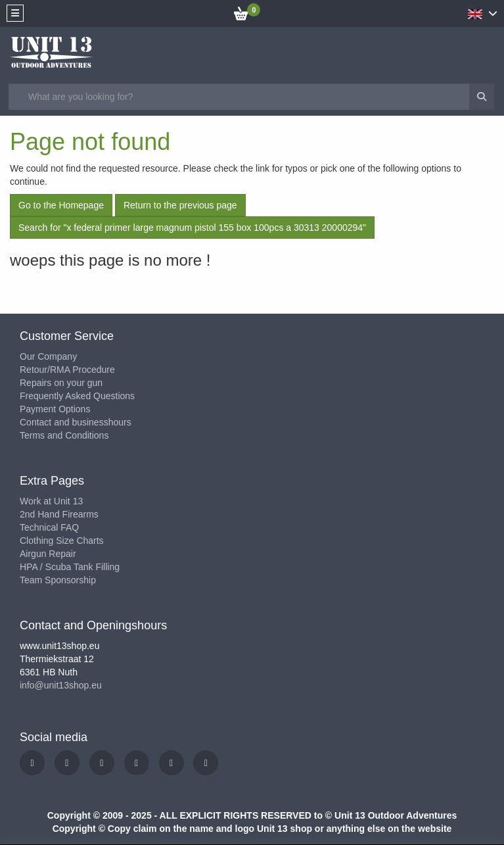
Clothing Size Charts (62, 541)
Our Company (48, 356)
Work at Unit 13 (51, 501)
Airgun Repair (48, 554)
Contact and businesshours (76, 422)
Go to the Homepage (61, 205)
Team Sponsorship (58, 580)
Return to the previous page (180, 205)
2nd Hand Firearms (59, 514)
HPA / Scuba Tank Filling (70, 567)
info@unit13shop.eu (61, 685)
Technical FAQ (49, 527)
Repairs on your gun (61, 383)
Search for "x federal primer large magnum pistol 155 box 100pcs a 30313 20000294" (192, 228)
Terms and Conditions (64, 435)
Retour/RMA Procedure (67, 370)
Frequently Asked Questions (77, 396)
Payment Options (55, 409)
